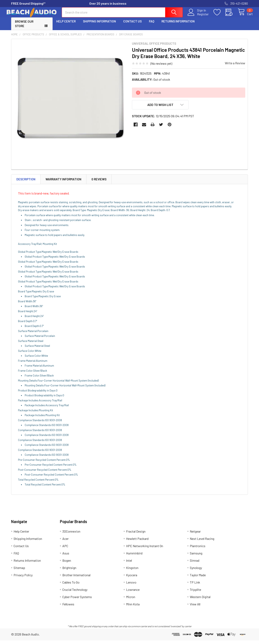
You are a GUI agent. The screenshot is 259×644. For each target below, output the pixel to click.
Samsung (196, 557)
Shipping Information (99, 25)
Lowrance (133, 593)
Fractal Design (136, 535)
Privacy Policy (23, 579)
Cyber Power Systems (77, 600)
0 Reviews (99, 183)
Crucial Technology (75, 593)
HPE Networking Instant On (145, 549)
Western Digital (200, 600)
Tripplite (195, 593)
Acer (65, 542)
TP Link (195, 586)
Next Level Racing (202, 542)
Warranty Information (63, 183)
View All (195, 608)
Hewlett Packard (137, 542)
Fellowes (68, 608)
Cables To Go (71, 586)
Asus (66, 557)
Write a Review (235, 67)
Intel (129, 564)
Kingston (132, 571)
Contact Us (132, 25)
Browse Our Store (24, 27)
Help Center (66, 25)
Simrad (195, 564)
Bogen (67, 564)
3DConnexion (71, 535)
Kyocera (132, 579)
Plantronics (198, 549)
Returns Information (178, 25)
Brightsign (69, 571)
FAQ (152, 25)
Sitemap (19, 571)
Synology (196, 571)
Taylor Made (198, 579)
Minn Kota (133, 608)
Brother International (76, 579)
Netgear (195, 535)
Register (198, 16)
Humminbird (134, 557)
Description (26, 183)
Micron (131, 600)
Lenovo (131, 586)
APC (65, 549)
